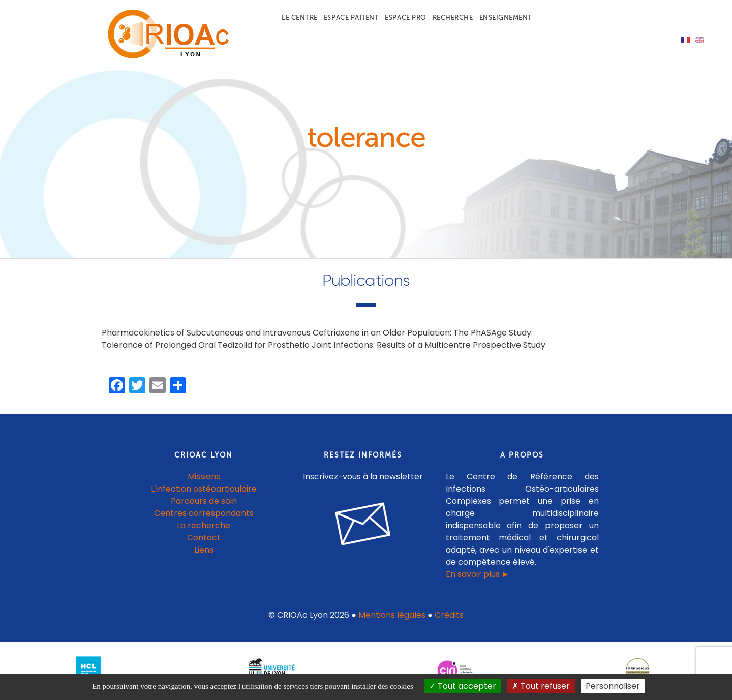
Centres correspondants (204, 513)
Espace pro (405, 18)
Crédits (449, 615)
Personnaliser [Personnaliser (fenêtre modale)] (613, 686)
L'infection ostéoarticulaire (204, 489)
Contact (204, 538)
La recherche (204, 525)
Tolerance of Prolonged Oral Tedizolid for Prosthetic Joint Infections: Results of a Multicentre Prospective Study (324, 345)
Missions (204, 477)
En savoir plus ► (478, 574)
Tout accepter (463, 686)
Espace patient (351, 18)
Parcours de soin (204, 501)
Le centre (300, 18)
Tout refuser (541, 686)
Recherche (453, 18)
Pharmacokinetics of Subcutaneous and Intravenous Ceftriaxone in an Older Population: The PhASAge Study (316, 333)
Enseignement (506, 18)
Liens (204, 550)
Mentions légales (392, 615)
